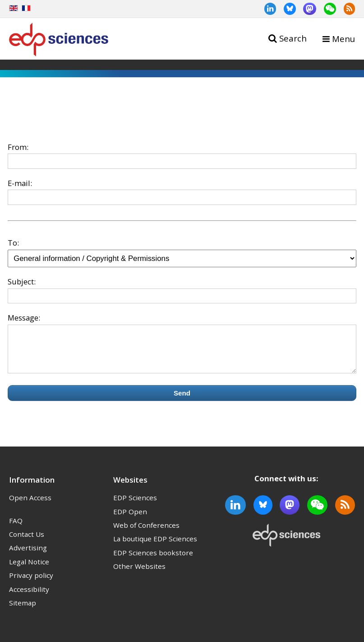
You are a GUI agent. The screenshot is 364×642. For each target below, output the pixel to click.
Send (182, 401)
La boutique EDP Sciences (155, 547)
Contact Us (27, 542)
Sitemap (23, 611)
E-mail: (20, 183)
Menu (343, 39)
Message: (24, 318)
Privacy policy (31, 583)
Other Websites (139, 574)
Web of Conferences (146, 533)
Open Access (30, 506)
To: (13, 243)
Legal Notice (29, 570)
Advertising (28, 556)
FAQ (16, 529)
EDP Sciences (135, 506)
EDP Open (130, 520)
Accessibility (29, 597)
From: (18, 147)
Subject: (22, 281)
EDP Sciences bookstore (153, 561)
